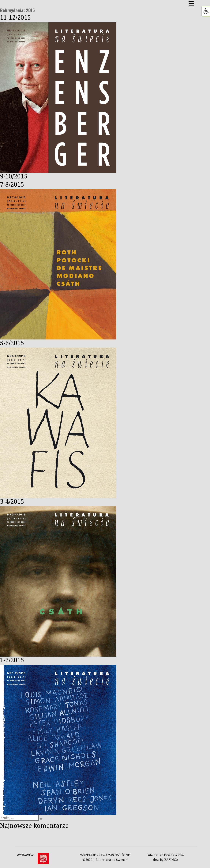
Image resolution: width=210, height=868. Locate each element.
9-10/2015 (14, 176)
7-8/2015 (12, 184)
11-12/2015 (15, 17)
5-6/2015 (12, 343)
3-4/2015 (12, 501)
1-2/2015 (12, 660)
